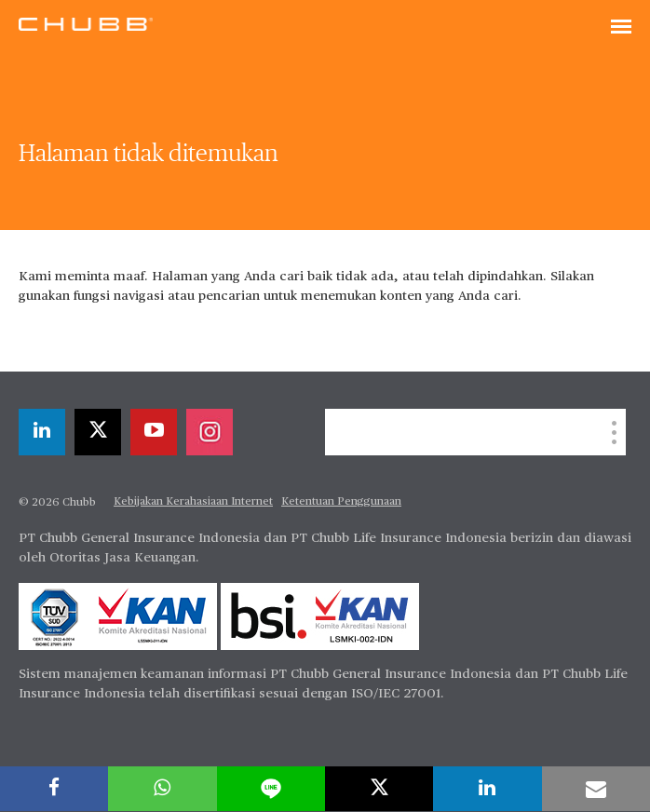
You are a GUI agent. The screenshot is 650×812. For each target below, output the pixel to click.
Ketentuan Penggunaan (341, 502)
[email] (596, 789)
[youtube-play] (154, 432)
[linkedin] (42, 432)
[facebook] (54, 789)
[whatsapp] (162, 789)
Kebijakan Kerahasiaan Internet (193, 502)
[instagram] (210, 432)
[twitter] (98, 432)
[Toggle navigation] (621, 28)
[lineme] (271, 789)
